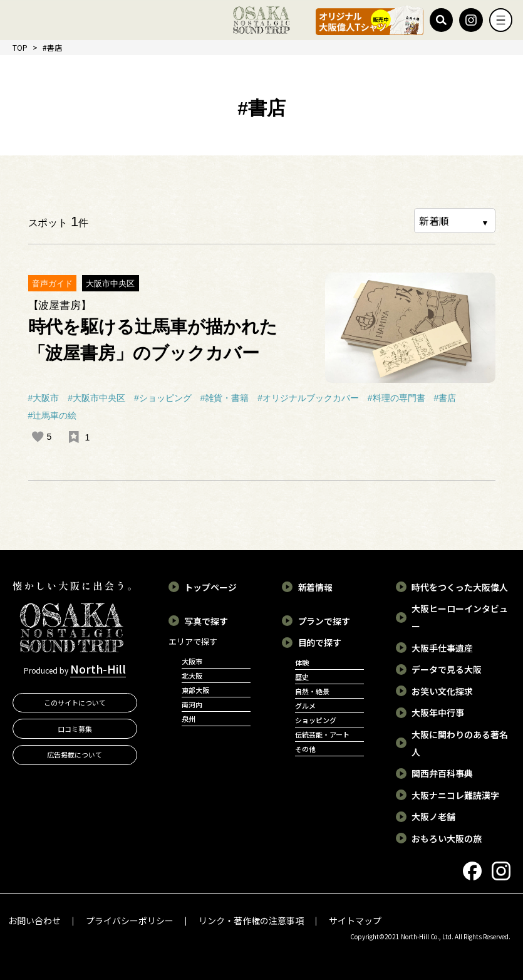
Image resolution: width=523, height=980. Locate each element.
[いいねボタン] (38, 437)
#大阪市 (44, 398)
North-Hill (98, 669)
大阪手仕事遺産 (442, 648)
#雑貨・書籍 (225, 398)
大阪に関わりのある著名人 (460, 743)
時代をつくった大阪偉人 (460, 587)
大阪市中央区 (110, 284)
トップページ (210, 587)
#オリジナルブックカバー (308, 398)
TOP (20, 47)
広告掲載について (75, 755)
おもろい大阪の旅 (447, 838)
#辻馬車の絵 (53, 415)
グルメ (305, 706)
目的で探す (320, 642)
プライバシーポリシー (130, 920)
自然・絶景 (312, 691)
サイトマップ (355, 920)
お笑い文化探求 (442, 691)
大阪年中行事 (438, 712)
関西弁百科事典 (442, 773)
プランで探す (324, 621)
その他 (305, 749)
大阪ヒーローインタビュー (460, 617)
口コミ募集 (75, 729)
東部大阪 (195, 690)
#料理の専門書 (396, 398)
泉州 (189, 719)
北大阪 (192, 675)
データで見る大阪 (447, 669)
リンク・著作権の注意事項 (251, 920)
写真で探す (206, 621)
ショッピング (316, 720)
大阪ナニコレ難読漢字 (455, 795)
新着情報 (316, 587)
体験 (302, 662)
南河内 (192, 704)
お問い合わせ (34, 920)
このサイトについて (75, 702)
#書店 (445, 398)
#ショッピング (163, 398)
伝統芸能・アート (322, 734)
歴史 (302, 677)
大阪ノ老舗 (433, 816)
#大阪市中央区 (96, 398)
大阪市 (192, 661)
